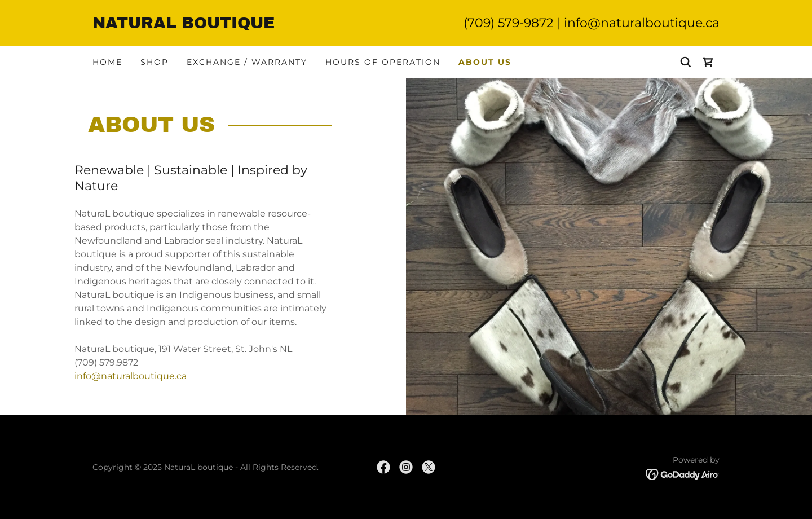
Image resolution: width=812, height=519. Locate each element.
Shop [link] (155, 62)
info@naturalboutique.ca (131, 376)
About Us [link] (485, 62)
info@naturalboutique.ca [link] (642, 23)
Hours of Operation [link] (383, 62)
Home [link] (107, 62)
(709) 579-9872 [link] (509, 23)
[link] (249, 25)
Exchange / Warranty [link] (247, 62)
